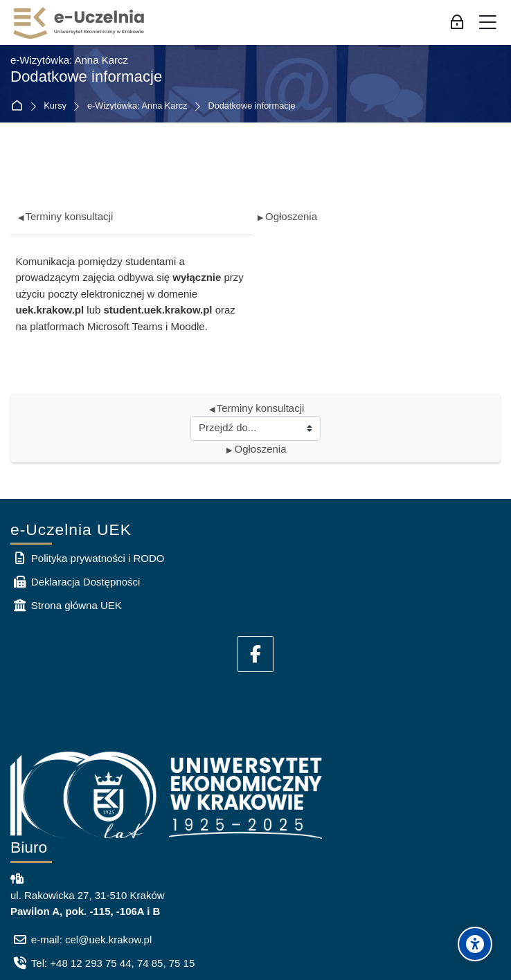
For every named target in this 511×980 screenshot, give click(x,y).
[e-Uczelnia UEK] (80, 23)
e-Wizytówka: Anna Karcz (137, 106)
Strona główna (20, 106)
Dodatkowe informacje (251, 106)
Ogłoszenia (287, 216)
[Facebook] (256, 654)
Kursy (55, 106)
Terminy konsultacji (66, 216)
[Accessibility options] (475, 944)
